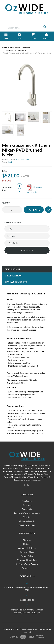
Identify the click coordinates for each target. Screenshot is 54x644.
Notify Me (34, 210)
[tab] (27, 269)
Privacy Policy (27, 556)
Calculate (27, 250)
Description (12, 269)
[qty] (27, 229)
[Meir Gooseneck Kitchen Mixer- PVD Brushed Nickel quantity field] (12, 210)
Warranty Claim (27, 552)
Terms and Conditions (27, 560)
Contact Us (27, 568)
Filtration (27, 517)
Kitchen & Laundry (27, 521)
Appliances (27, 501)
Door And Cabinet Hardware (27, 513)
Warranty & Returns (27, 548)
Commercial (27, 509)
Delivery (27, 544)
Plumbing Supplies (27, 525)
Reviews (16, 282)
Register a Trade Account (27, 564)
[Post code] (27, 243)
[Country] (27, 236)
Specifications (14, 276)
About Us (27, 540)
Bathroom (27, 505)
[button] (48, 210)
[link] (25, 485)
